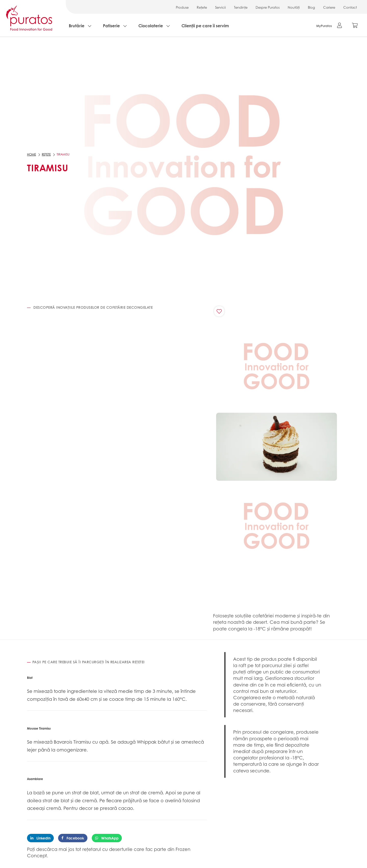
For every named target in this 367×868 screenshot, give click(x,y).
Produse (182, 7)
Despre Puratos (268, 7)
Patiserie (111, 26)
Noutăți (294, 7)
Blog (311, 7)
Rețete (202, 7)
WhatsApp (107, 838)
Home (31, 154)
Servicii (220, 7)
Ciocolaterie (151, 26)
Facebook (73, 838)
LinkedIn (40, 838)
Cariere (329, 7)
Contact (350, 7)
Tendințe (241, 7)
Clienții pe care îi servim (205, 26)
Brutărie (77, 26)
